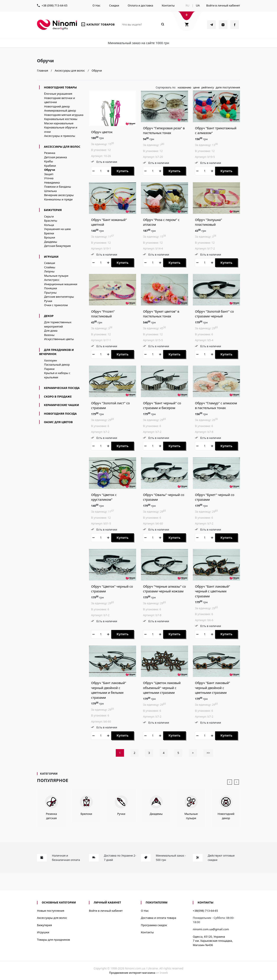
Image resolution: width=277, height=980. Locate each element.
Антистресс (52, 280)
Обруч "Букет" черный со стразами (215, 497)
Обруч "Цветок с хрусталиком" (104, 497)
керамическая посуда (62, 388)
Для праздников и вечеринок (56, 352)
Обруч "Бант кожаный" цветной (109, 222)
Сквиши (50, 263)
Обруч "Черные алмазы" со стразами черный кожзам (164, 589)
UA (198, 5)
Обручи (50, 170)
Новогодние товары (60, 87)
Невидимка (52, 182)
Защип (49, 174)
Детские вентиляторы (59, 297)
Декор (49, 316)
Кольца (49, 225)
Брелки (49, 233)
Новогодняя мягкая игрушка (64, 115)
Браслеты (51, 221)
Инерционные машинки (61, 284)
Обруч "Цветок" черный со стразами (112, 589)
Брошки (50, 237)
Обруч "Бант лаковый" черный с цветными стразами (213, 591)
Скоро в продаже (58, 396)
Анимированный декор (60, 110)
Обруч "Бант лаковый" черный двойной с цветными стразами (213, 688)
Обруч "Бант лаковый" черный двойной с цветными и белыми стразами (109, 690)
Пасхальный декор (57, 365)
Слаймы (50, 267)
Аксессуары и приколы (60, 136)
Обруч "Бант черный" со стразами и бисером (162, 405)
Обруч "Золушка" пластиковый (209, 222)
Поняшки (51, 288)
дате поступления (228, 87)
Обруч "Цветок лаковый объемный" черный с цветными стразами (162, 688)
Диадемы (51, 242)
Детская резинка (56, 157)
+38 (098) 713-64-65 (55, 5)
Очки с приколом (56, 305)
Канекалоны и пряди (58, 199)
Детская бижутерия (57, 246)
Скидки (114, 5)
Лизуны (49, 271)
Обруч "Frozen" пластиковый (103, 314)
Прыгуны (50, 293)
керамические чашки (61, 405)
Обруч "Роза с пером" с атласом (161, 222)
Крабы (49, 161)
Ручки (48, 301)
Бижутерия (53, 210)
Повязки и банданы (58, 187)
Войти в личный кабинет (223, 5)
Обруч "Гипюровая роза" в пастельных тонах (164, 130)
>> (208, 753)
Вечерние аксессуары (59, 195)
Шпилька (50, 191)
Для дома (51, 331)
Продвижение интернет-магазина (132, 973)
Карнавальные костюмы (61, 119)
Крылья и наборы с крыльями (57, 375)
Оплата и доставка (140, 5)
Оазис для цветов (58, 422)
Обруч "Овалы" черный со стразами (164, 497)
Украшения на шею (57, 229)
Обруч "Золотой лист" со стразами (110, 405)
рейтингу (208, 87)
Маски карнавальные (59, 123)
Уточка (49, 178)
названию (184, 87)
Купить (123, 171)
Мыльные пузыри (56, 276)
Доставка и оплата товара (159, 918)
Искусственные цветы (59, 339)
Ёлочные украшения (58, 94)
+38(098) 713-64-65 (205, 911)
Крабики (50, 166)
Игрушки (51, 257)
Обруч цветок (102, 132)
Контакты (168, 5)
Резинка (50, 153)
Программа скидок (154, 925)
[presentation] (230, 782)
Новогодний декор (57, 106)
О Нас (97, 5)
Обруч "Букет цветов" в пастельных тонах (161, 314)
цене (196, 87)
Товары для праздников (53, 940)
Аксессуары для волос (62, 147)
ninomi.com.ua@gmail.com (211, 929)
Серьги (49, 216)
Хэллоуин (51, 360)
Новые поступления (51, 911)
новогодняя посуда (60, 414)
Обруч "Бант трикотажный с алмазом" (216, 130)
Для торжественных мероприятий (58, 324)
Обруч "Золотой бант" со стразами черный (214, 314)
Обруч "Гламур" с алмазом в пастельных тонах (216, 405)
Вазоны (49, 335)
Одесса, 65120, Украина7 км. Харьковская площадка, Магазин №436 (213, 941)
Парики (49, 369)
